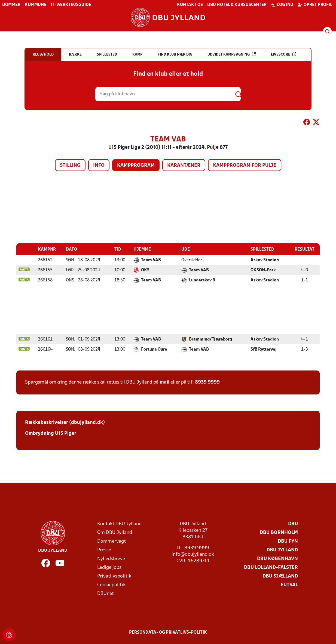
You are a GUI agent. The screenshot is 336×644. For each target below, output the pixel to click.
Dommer (11, 5)
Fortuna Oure (154, 349)
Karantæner (184, 165)
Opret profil (315, 5)
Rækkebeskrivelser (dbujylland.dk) (65, 422)
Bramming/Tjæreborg (210, 339)
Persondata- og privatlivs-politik (168, 632)
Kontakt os (190, 5)
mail (164, 382)
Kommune (36, 5)
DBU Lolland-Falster (271, 567)
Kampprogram (136, 165)
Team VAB (151, 260)
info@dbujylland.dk (193, 554)
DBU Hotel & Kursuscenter (237, 5)
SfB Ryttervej (264, 349)
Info (99, 165)
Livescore (284, 54)
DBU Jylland (282, 550)
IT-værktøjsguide (71, 5)
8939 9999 (207, 382)
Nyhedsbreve (111, 559)
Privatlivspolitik (114, 576)
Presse (104, 550)
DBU (293, 524)
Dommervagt (112, 541)
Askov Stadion (265, 260)
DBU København (277, 559)
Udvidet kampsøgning (232, 54)
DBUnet (106, 593)
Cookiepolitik (111, 585)
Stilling (70, 165)
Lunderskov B (202, 280)
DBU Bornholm (279, 532)
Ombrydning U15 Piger (51, 433)
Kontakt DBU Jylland (119, 524)
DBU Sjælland (280, 576)
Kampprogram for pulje (245, 165)
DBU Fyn (288, 541)
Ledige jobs (109, 567)
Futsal (289, 585)
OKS (145, 270)
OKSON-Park (263, 270)
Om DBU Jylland (115, 532)
